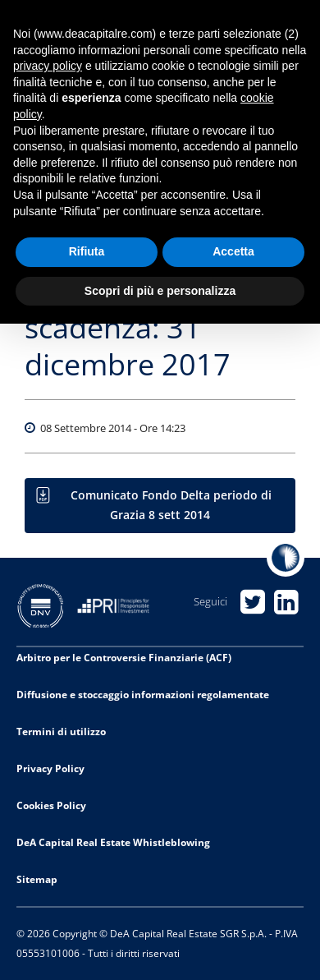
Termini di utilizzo (61, 732)
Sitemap (37, 879)
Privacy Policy (50, 768)
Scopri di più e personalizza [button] (160, 291)
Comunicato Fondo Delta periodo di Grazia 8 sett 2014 (171, 505)
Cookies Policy (51, 805)
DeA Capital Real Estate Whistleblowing (113, 842)
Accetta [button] (233, 251)
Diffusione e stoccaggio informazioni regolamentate (143, 695)
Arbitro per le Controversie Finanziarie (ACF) (124, 658)
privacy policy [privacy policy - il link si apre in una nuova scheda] (48, 66)
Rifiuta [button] (87, 251)
